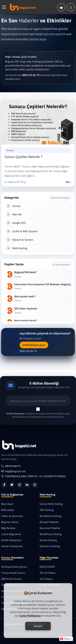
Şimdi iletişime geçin (34, 345)
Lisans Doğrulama (11, 534)
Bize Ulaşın (7, 504)
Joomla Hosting (48, 540)
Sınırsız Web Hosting (51, 504)
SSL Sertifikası (47, 573)
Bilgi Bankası (8, 528)
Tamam (38, 626)
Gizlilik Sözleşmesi (11, 540)
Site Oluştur (46, 579)
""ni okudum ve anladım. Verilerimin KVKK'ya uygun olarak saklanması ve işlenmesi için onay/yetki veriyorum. (38, 415)
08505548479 (11, 466)
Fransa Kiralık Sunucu (13, 573)
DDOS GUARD (47, 567)
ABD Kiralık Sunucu (12, 579)
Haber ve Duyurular (12, 516)
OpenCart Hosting (50, 546)
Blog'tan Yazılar (10, 522)
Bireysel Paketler (49, 522)
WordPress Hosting (51, 534)
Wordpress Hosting (50, 516)
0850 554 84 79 (28, 351)
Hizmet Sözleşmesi (12, 546)
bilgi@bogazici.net (13, 471)
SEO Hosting (47, 510)
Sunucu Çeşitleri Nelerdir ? (23, 157)
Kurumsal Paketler (50, 528)
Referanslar (8, 510)
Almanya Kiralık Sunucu (14, 567)
